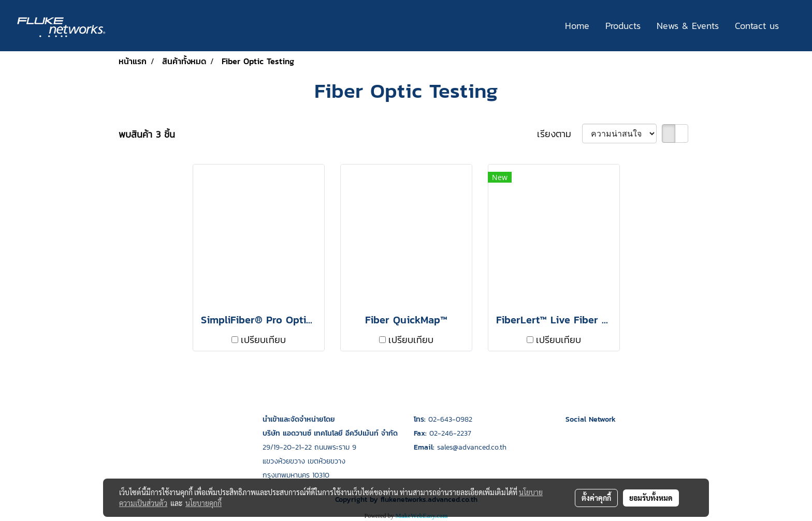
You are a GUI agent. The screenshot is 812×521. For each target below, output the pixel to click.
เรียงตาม (560, 134)
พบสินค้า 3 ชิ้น (147, 134)
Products (623, 26)
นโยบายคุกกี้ (204, 503)
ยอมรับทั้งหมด (651, 498)
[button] (796, 26)
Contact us (757, 26)
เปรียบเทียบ (263, 340)
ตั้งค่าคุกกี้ (596, 498)
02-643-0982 (450, 419)
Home (577, 26)
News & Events (688, 26)
